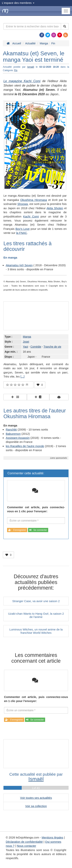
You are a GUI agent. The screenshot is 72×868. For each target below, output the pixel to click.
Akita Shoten (55, 208)
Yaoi (25, 347)
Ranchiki (11, 429)
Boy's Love (23, 229)
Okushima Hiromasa (34, 200)
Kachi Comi (31, 216)
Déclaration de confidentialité (24, 842)
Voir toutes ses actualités (36, 798)
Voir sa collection (36, 806)
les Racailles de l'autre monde (25, 446)
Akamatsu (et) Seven (19, 265)
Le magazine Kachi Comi (22, 81)
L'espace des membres (18, 3)
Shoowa (23, 204)
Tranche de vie (52, 347)
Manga (27, 337)
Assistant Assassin (18, 438)
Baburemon (13, 434)
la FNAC (22, 233)
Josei (26, 342)
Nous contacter (26, 846)
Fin (16, 70)
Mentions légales (53, 837)
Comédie (36, 347)
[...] (23, 376)
